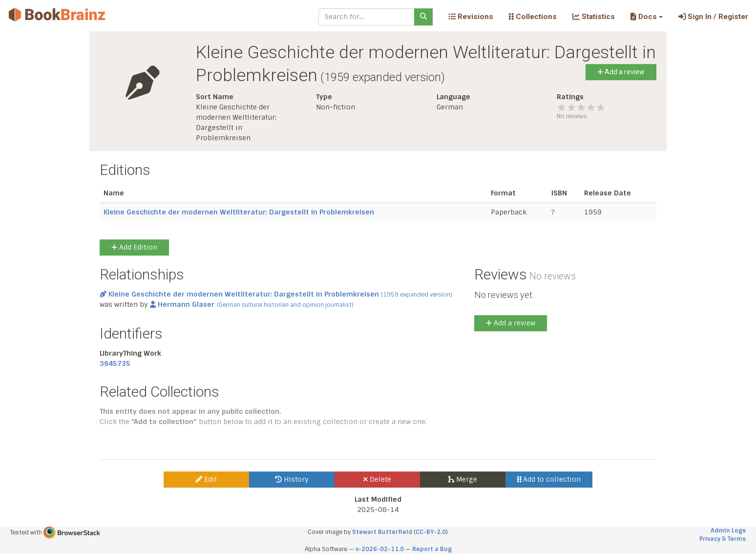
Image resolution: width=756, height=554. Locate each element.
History (292, 479)
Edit (206, 479)
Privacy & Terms (723, 539)
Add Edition (134, 247)
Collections (533, 17)
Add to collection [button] (549, 479)
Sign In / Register (713, 17)
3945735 (115, 363)
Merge (463, 479)
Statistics (594, 17)
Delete (377, 479)
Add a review (621, 72)
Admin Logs (728, 531)
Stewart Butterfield (382, 532)
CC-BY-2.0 (431, 532)
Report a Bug (432, 549)
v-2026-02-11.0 (380, 549)
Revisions (471, 17)
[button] (646, 17)
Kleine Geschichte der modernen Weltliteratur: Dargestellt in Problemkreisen (239, 212)
